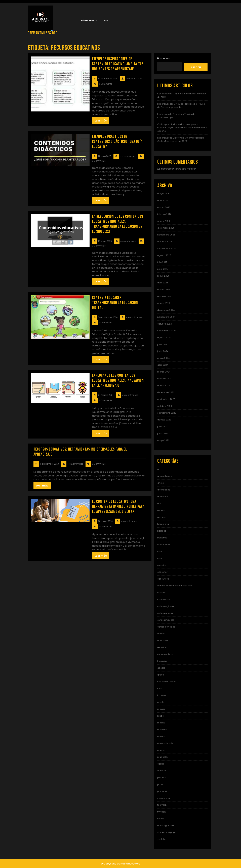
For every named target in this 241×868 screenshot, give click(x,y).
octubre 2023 (165, 406)
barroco (162, 531)
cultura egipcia (166, 606)
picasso (162, 778)
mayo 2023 (163, 440)
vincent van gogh (167, 832)
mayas (161, 709)
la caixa (162, 695)
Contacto (107, 20)
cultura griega (165, 613)
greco (161, 675)
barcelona (163, 524)
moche (161, 723)
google (161, 668)
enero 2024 (164, 385)
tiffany (161, 819)
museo (161, 736)
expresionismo (165, 654)
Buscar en (163, 58)
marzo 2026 (164, 207)
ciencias (162, 565)
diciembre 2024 (166, 310)
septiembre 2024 (167, 331)
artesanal (163, 497)
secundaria (164, 798)
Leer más (101, 121)
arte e (161, 483)
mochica (162, 730)
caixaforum (164, 545)
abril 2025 (163, 283)
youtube (162, 839)
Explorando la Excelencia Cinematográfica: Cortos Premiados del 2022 (181, 139)
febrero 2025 (164, 296)
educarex (163, 640)
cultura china (164, 599)
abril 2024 (163, 365)
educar (161, 634)
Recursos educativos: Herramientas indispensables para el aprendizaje (80, 452)
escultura (162, 647)
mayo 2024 (164, 358)
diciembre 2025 (166, 228)
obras (161, 764)
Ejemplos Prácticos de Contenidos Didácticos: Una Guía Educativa (117, 142)
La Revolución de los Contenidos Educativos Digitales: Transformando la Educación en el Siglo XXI (118, 224)
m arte (161, 702)
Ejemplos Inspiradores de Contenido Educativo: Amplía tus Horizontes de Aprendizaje (118, 64)
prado (161, 784)
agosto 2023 (164, 420)
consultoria (163, 579)
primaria (162, 791)
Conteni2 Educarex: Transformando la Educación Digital (115, 303)
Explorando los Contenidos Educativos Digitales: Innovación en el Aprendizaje (118, 380)
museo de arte (165, 743)
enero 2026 (164, 221)
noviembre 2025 (166, 235)
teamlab (162, 805)
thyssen (162, 812)
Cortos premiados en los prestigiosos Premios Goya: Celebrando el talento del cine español (182, 128)
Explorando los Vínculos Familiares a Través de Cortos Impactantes (181, 106)
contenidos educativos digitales (175, 586)
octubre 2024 (165, 324)
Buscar (195, 67)
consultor (162, 572)
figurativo (162, 661)
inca (160, 688)
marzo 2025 (164, 290)
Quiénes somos (88, 20)
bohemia (162, 538)
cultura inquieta (166, 620)
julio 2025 (162, 262)
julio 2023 (162, 427)
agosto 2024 (164, 337)
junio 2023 (163, 433)
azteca (161, 510)
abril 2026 (163, 200)
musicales (163, 757)
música (161, 750)
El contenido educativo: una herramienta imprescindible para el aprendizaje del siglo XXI (118, 507)
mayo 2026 (163, 194)
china (160, 551)
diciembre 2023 (166, 392)
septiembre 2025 (167, 248)
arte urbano (164, 490)
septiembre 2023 (167, 413)
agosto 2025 (164, 255)
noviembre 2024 (166, 317)
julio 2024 (163, 344)
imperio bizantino (167, 682)
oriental (162, 771)
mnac (160, 716)
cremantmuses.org (43, 33)
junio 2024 (163, 351)
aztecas (162, 517)
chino (160, 558)
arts (159, 503)
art (159, 469)
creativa (162, 593)
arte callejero (165, 476)
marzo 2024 (164, 372)
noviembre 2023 (166, 399)
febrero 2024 (165, 379)
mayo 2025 (163, 276)
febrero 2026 (164, 214)
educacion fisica (166, 627)
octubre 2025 (165, 242)
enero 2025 (164, 303)
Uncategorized (166, 825)
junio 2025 (163, 269)
